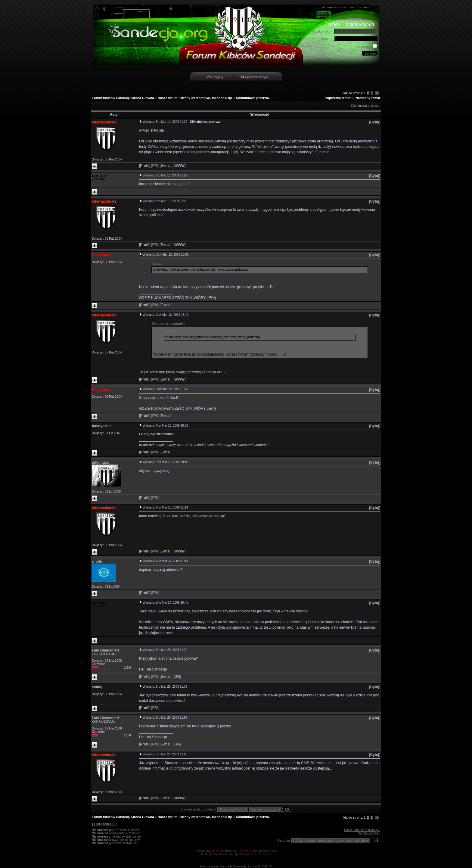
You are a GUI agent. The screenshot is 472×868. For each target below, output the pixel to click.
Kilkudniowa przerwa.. (253, 98)
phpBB (216, 851)
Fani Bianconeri (105, 650)
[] (375, 122)
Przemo (243, 851)
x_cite (97, 562)
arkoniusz (100, 462)
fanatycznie (102, 426)
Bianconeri (101, 255)
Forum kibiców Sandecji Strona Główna (123, 98)
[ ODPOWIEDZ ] (104, 824)
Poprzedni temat (338, 98)
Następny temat (368, 98)
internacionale (104, 122)
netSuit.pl (266, 854)
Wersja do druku (369, 833)
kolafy (97, 687)
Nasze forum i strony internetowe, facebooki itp (195, 98)
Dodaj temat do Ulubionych (362, 830)
